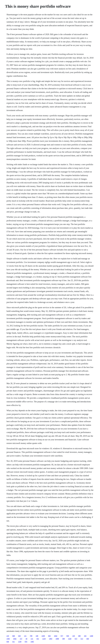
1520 (70, 639)
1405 (32, 642)
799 (31, 636)
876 (26, 642)
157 (21, 639)
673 (76, 639)
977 (62, 636)
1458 (43, 636)
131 (25, 636)
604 (49, 636)
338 (37, 636)
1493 (51, 639)
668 (14, 636)
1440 (91, 636)
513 (82, 639)
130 (74, 636)
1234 (44, 639)
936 (8, 642)
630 (19, 636)
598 (63, 639)
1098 (57, 639)
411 (14, 642)
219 (8, 636)
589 (79, 636)
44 (26, 639)
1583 (8, 639)
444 (88, 639)
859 (68, 636)
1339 (20, 642)
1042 (56, 636)
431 (38, 639)
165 (85, 636)
